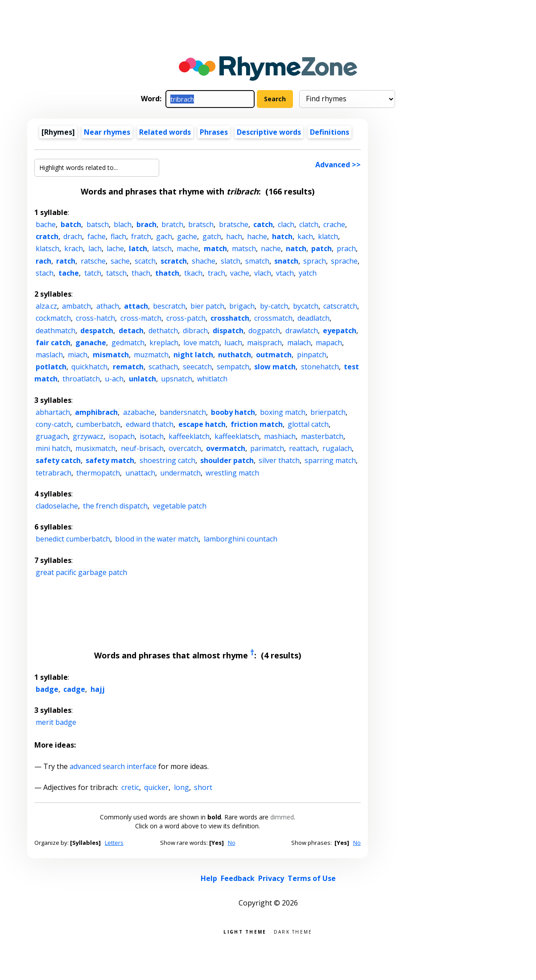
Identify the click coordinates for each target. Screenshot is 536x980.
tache (69, 273)
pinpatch (312, 355)
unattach (140, 473)
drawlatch (302, 331)
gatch (212, 236)
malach (299, 343)
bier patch (207, 306)
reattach (303, 448)
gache (187, 236)
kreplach (164, 343)
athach (108, 306)
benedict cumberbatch (73, 539)
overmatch (226, 448)
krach (74, 248)
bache (46, 224)
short (203, 787)
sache (120, 261)
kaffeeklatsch (237, 436)
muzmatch (151, 355)
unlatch (142, 379)
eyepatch (340, 331)
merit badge (56, 722)
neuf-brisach (142, 448)
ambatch (76, 306)
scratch (174, 261)
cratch (47, 236)
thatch (167, 273)
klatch (328, 236)
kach (305, 236)
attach (136, 306)
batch (71, 224)
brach (146, 224)
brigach (242, 306)
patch (322, 248)
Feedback (238, 878)
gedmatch (128, 343)
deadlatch (313, 318)
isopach (122, 436)
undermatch (180, 473)
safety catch (58, 460)
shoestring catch (167, 460)
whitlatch (212, 379)
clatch (309, 224)
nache (271, 248)
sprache (344, 261)
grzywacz (88, 436)
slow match (275, 367)
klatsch (47, 248)
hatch (282, 236)
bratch (172, 224)
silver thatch (279, 460)
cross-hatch (95, 318)
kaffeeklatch (189, 436)
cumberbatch (98, 424)
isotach (152, 436)
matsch (244, 248)
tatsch (116, 273)
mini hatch (53, 448)
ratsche (93, 261)
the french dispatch (115, 506)
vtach (285, 273)
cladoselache (57, 506)
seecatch (197, 367)
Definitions (330, 132)
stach (45, 273)
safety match (110, 460)
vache (240, 273)
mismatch (111, 355)
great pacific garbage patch (81, 572)
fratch (141, 236)
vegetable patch (180, 506)
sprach (315, 261)
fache (97, 236)
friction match (257, 424)
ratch (66, 261)
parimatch (267, 448)
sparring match (330, 460)
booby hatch (233, 412)
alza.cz (46, 306)
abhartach (53, 412)
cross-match (141, 318)
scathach (163, 367)
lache (115, 248)
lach (95, 248)
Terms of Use (312, 878)
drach (73, 236)
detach (131, 331)
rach (43, 261)
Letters (114, 843)
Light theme (245, 931)
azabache (139, 412)
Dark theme (293, 931)
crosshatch (230, 318)
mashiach (280, 436)
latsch (162, 248)
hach (234, 236)
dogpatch (264, 331)
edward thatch (150, 424)
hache (257, 236)
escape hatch (202, 424)
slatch (231, 261)
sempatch (233, 367)
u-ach (114, 379)
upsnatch (177, 379)
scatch (145, 261)
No (232, 843)
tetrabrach (54, 473)
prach (346, 248)
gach (164, 236)
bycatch (306, 306)
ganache (91, 343)
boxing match (283, 412)
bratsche (234, 224)
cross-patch (186, 318)
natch (296, 248)
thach (141, 273)
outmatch (274, 355)
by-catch (274, 306)
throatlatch (81, 379)
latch (138, 248)
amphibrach (96, 412)
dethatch (163, 331)
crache (334, 224)
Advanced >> (338, 165)
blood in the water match (157, 539)
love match (201, 343)
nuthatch (235, 355)
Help (209, 878)
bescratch (169, 306)
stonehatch (320, 367)
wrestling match (232, 473)
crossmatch (273, 318)
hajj (98, 689)
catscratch (340, 306)
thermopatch (98, 473)
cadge (74, 689)
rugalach (337, 448)
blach (123, 224)
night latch (193, 355)
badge (47, 689)
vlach (263, 273)
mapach (329, 343)
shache (204, 261)
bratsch (201, 224)
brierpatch (328, 412)
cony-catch (54, 424)
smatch (257, 261)
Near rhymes (107, 132)
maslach (49, 355)
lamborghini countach (241, 539)
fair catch (53, 343)
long (181, 787)
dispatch (228, 331)
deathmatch (56, 331)
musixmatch (95, 448)
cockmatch (53, 318)
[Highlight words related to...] (97, 168)
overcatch (185, 448)
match (215, 248)
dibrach (195, 331)
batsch (98, 224)
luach (233, 343)
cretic (130, 787)
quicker (156, 787)
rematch (128, 367)
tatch (93, 273)
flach (118, 236)
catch (263, 224)
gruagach (52, 436)
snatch (286, 261)
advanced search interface (113, 766)
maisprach (264, 343)
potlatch (51, 367)
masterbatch (322, 436)
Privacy (271, 878)
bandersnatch (183, 412)
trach (216, 273)
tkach (193, 273)
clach (286, 224)
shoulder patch (227, 460)
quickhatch (89, 367)
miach (78, 355)
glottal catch (308, 424)
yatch (308, 273)
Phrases (214, 132)
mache (188, 248)
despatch (97, 331)
